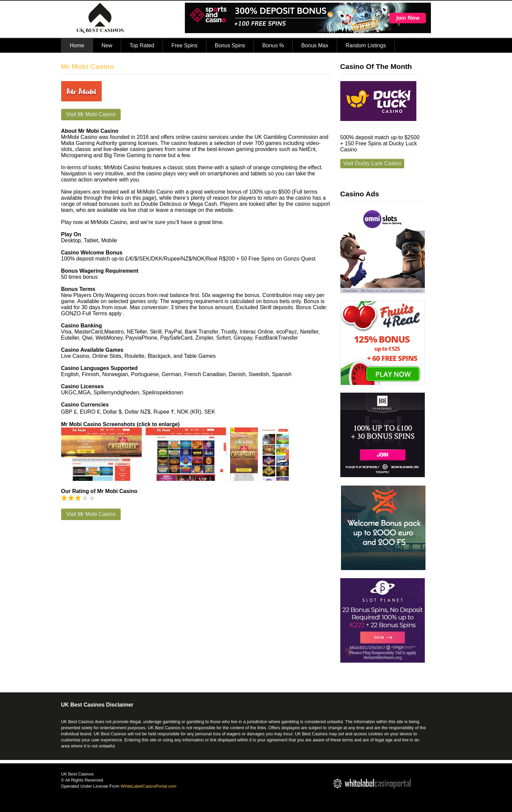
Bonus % (273, 45)
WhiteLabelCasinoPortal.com (149, 786)
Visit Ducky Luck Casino (372, 163)
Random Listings (365, 45)
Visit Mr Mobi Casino (91, 114)
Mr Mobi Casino (88, 66)
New (107, 45)
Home (77, 45)
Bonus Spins (230, 45)
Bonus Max (315, 45)
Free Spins (184, 45)
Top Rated (142, 45)
